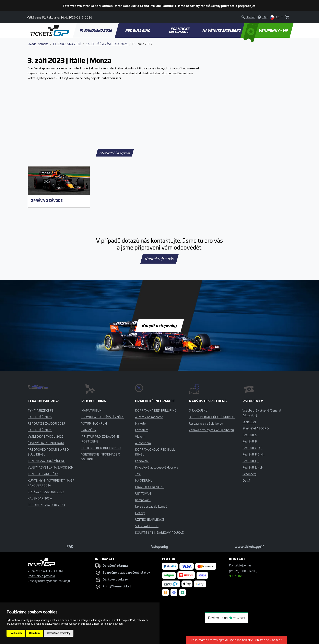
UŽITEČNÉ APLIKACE (150, 519)
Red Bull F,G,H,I (253, 454)
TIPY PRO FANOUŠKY (43, 474)
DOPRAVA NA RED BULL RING (156, 410)
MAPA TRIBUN (91, 410)
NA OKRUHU (144, 480)
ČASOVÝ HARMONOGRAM (46, 443)
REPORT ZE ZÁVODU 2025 (46, 423)
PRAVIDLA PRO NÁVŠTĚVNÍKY (103, 417)
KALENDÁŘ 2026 (40, 417)
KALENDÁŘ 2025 (40, 430)
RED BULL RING (138, 30)
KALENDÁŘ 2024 (40, 498)
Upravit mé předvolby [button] (59, 633)
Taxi (138, 474)
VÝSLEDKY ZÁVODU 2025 (46, 436)
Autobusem (143, 443)
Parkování (142, 461)
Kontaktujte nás (159, 259)
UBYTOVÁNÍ (143, 493)
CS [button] (275, 17)
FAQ (70, 546)
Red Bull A (250, 435)
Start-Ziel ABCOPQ (256, 428)
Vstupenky (160, 546)
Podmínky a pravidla (41, 576)
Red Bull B (250, 441)
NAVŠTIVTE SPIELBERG (222, 30)
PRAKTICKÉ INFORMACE (179, 30)
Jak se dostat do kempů (151, 506)
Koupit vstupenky (160, 325)
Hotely (140, 513)
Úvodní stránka (38, 44)
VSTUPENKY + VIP (266, 30)
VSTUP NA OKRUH (94, 423)
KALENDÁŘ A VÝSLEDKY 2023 (107, 44)
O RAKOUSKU (198, 410)
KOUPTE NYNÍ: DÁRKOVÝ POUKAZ (159, 532)
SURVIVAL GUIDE (147, 526)
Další (246, 480)
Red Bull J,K (251, 461)
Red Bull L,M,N (253, 467)
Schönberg (250, 474)
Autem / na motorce (149, 417)
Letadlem (142, 430)
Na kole (140, 423)
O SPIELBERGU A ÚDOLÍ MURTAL (212, 417)
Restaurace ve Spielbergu (206, 423)
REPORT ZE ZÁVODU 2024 (46, 505)
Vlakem (140, 436)
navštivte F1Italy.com (115, 153)
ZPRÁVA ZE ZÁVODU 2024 (46, 492)
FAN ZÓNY (89, 430)
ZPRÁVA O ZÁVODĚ (47, 200)
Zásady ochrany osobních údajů (49, 581)
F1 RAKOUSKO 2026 (96, 30)
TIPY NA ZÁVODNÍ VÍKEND (46, 461)
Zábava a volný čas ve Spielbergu (211, 430)
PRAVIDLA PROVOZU (150, 487)
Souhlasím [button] (16, 633)
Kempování (143, 500)
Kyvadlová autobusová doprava (157, 467)
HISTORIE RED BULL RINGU (101, 448)
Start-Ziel (249, 422)
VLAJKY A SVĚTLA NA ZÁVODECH (50, 467)
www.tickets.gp (249, 546)
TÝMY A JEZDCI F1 (41, 410)
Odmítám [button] (34, 633)
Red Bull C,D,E (252, 448)
